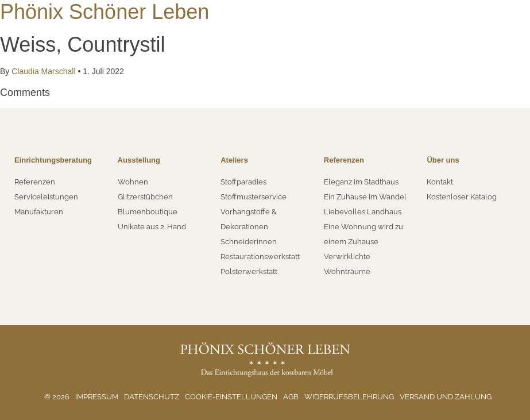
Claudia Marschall (43, 71)
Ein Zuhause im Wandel (365, 197)
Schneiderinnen (249, 242)
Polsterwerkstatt (249, 271)
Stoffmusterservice (254, 197)
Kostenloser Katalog (462, 197)
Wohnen (133, 182)
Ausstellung (139, 160)
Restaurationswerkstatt (260, 257)
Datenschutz (152, 397)
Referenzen (35, 182)
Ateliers (234, 160)
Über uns (443, 160)
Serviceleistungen (46, 197)
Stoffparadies (243, 182)
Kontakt (440, 182)
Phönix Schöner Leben (105, 12)
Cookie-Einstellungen (231, 397)
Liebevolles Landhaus (363, 212)
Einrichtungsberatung (53, 160)
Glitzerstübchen (145, 197)
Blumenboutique (148, 212)
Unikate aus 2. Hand (152, 227)
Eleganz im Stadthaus (361, 182)
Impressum (97, 397)
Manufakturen (39, 212)
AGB (291, 397)
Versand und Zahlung (446, 397)
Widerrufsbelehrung (349, 397)
